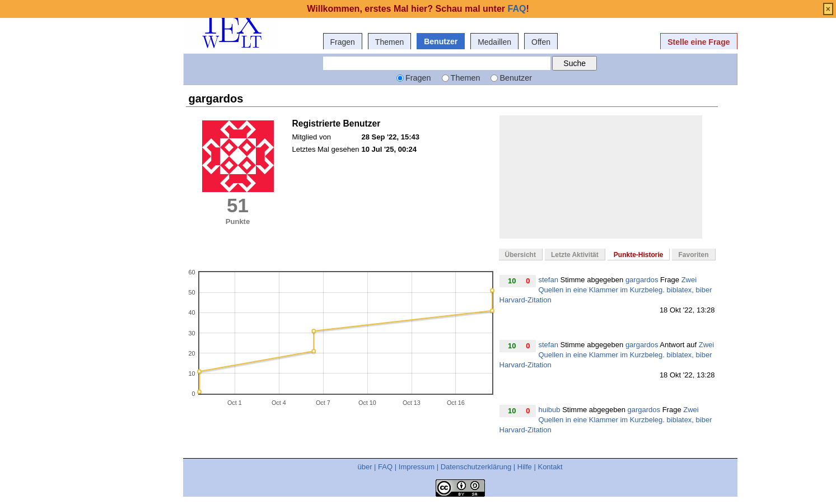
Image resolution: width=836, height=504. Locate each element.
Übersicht (520, 255)
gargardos (642, 280)
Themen (389, 42)
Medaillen (494, 42)
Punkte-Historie (639, 255)
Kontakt (550, 467)
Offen (541, 42)
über (365, 467)
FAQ (385, 467)
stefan (548, 280)
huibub (550, 410)
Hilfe (525, 467)
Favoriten (693, 255)
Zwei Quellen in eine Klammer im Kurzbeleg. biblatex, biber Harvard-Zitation (606, 290)
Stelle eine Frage (699, 42)
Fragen (343, 42)
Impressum (417, 467)
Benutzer (441, 41)
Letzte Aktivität (575, 255)
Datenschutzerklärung (476, 467)
